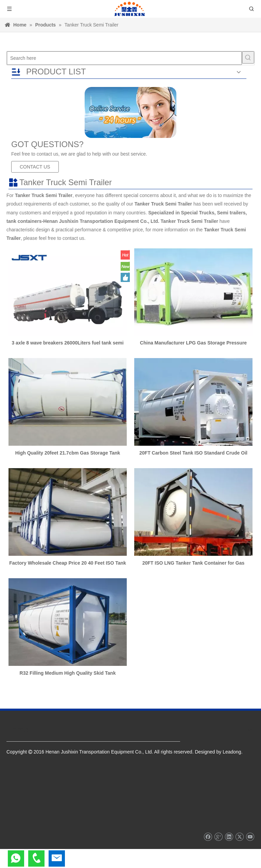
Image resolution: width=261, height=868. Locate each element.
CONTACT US (35, 167)
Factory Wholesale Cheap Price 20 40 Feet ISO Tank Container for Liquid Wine (68, 563)
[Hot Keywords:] (248, 57)
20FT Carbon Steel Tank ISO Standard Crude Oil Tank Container (193, 453)
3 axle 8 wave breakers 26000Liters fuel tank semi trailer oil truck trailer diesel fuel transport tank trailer (67, 343)
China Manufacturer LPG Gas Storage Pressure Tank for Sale (193, 343)
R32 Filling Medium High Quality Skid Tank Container (68, 673)
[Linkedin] (229, 837)
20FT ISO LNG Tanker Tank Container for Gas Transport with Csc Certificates (194, 563)
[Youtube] (250, 837)
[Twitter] (239, 837)
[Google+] (218, 837)
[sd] (130, 112)
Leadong (232, 752)
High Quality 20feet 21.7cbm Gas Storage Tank (68, 453)
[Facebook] (208, 837)
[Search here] (124, 58)
